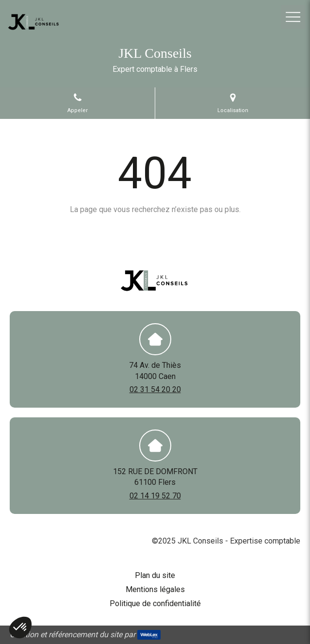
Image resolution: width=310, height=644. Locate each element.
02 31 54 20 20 (155, 389)
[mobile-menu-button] (293, 17)
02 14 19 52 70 (155, 496)
